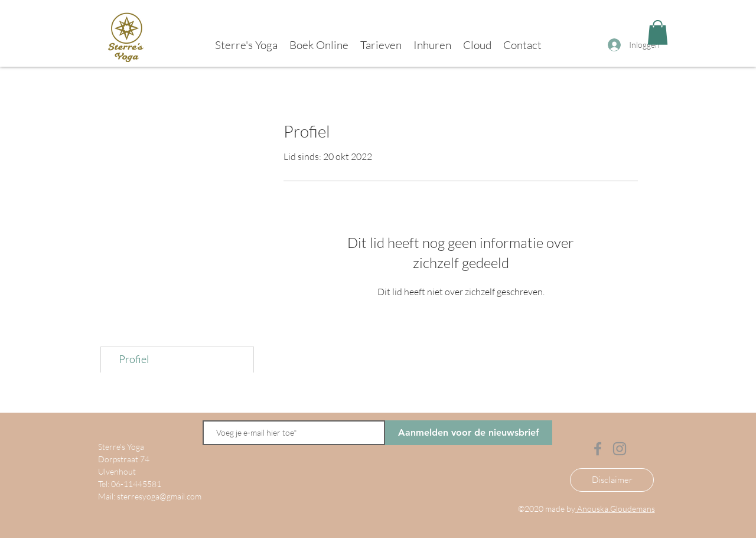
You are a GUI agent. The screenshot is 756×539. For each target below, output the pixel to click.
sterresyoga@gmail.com (159, 496)
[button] (658, 32)
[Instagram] (620, 449)
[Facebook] (598, 449)
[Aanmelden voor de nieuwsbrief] (469, 433)
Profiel (134, 359)
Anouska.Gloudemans (615, 509)
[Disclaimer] (612, 480)
